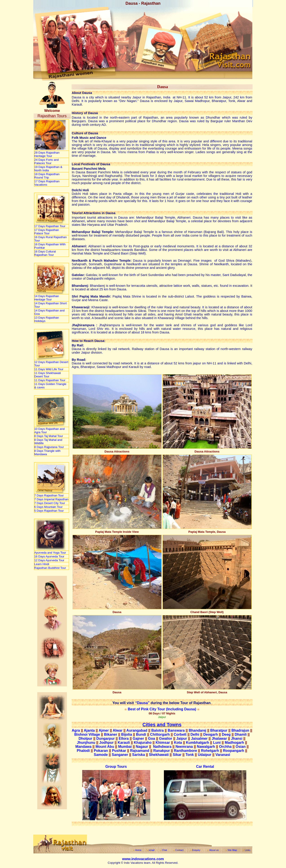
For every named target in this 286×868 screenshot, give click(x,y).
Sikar (177, 755)
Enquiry (196, 850)
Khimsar (163, 743)
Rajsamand (140, 751)
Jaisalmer (199, 739)
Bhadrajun (240, 730)
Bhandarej (197, 730)
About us (214, 850)
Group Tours (116, 767)
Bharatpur (219, 730)
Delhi (195, 734)
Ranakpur (162, 751)
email (152, 850)
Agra (76, 730)
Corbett (180, 734)
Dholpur (85, 739)
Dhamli (241, 734)
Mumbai (125, 747)
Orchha (225, 747)
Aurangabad (137, 730)
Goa (152, 739)
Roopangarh (233, 751)
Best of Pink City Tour (147, 709)
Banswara (176, 730)
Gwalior (166, 739)
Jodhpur (106, 743)
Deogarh (211, 734)
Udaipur (205, 755)
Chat (164, 850)
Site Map (232, 850)
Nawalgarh (206, 747)
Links (247, 850)
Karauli (124, 743)
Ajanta (89, 730)
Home (138, 850)
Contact (179, 850)
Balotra (157, 730)
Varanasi (223, 755)
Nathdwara (163, 747)
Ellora (124, 739)
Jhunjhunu (86, 743)
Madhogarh (234, 743)
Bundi (142, 734)
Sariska (139, 755)
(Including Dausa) (181, 709)
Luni (217, 743)
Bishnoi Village (87, 734)
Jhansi (237, 739)
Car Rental (205, 767)
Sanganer (120, 755)
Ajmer (104, 730)
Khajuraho (143, 743)
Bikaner (111, 734)
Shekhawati (159, 755)
